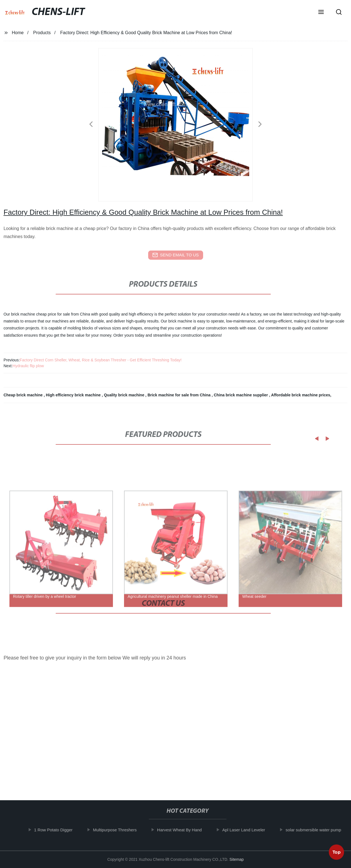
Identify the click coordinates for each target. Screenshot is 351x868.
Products (42, 33)
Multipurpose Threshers (120, 830)
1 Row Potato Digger (58, 830)
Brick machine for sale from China (180, 395)
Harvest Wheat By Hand (184, 830)
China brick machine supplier (241, 395)
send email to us (176, 255)
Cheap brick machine (24, 395)
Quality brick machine (124, 395)
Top (337, 853)
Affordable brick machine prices (301, 395)
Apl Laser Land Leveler (249, 830)
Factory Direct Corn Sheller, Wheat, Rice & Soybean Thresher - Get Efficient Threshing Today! (101, 360)
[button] (321, 12)
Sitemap (237, 859)
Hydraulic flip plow (28, 366)
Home (18, 33)
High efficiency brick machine (74, 395)
